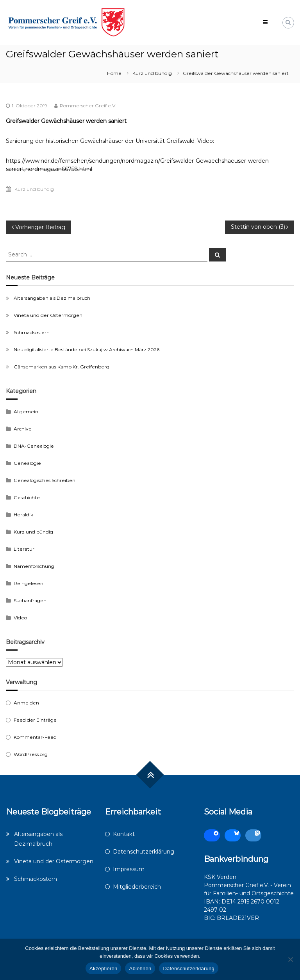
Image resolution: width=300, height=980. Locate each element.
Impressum (129, 869)
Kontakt (124, 834)
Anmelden (26, 703)
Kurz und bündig (152, 73)
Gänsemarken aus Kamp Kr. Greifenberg (62, 367)
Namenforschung (34, 566)
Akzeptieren (103, 968)
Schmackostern (32, 332)
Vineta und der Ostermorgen (48, 315)
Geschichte (27, 497)
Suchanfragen (30, 600)
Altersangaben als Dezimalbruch (52, 298)
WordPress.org (31, 754)
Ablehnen (140, 968)
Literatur (24, 549)
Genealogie (27, 463)
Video (20, 618)
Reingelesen (29, 583)
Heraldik (23, 515)
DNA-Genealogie (34, 446)
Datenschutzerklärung (144, 852)
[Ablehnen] (290, 959)
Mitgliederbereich (137, 887)
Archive (23, 429)
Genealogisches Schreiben (45, 480)
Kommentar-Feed (35, 737)
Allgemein (26, 412)
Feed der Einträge (35, 720)
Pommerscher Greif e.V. (88, 106)
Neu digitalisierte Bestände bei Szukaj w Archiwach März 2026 (87, 349)
